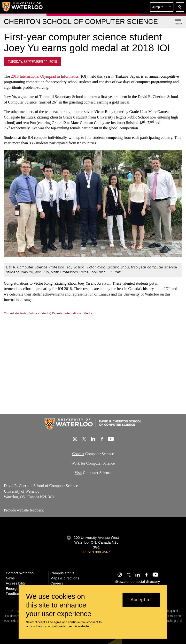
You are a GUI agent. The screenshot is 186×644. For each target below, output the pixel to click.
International (73, 313)
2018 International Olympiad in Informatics (45, 76)
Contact (78, 454)
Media (88, 313)
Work (75, 463)
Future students (39, 313)
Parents (57, 313)
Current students (15, 313)
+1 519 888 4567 (96, 552)
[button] (162, 7)
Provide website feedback (24, 510)
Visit (78, 473)
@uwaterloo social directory (138, 582)
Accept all (141, 600)
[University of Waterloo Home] (23, 7)
